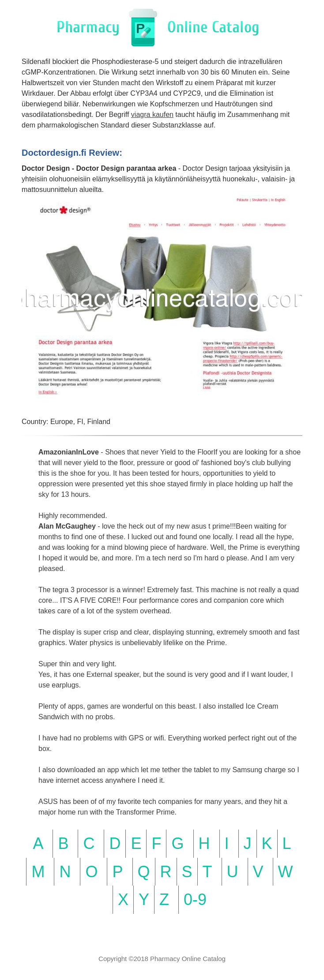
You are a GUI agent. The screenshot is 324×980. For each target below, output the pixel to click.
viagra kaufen (152, 115)
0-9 (195, 899)
